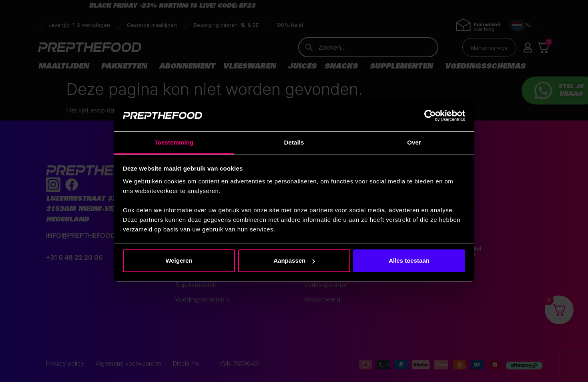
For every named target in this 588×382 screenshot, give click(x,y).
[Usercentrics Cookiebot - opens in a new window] (430, 116)
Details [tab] (294, 142)
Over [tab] (414, 142)
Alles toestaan (409, 260)
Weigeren (179, 260)
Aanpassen (294, 260)
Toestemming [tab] (174, 142)
